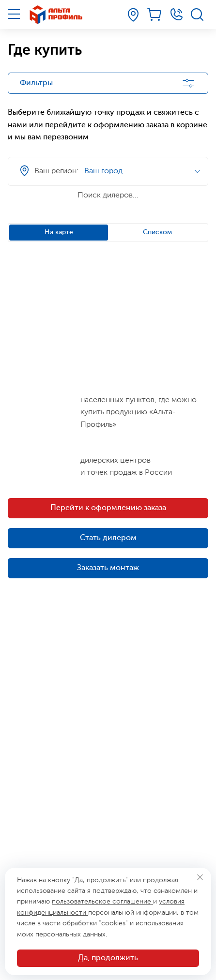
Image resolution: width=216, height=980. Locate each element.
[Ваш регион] (133, 15)
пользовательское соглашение (102, 902)
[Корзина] (155, 15)
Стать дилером (108, 538)
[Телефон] (176, 15)
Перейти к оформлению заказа (108, 508)
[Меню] (14, 14)
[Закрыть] (200, 877)
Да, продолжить (108, 958)
